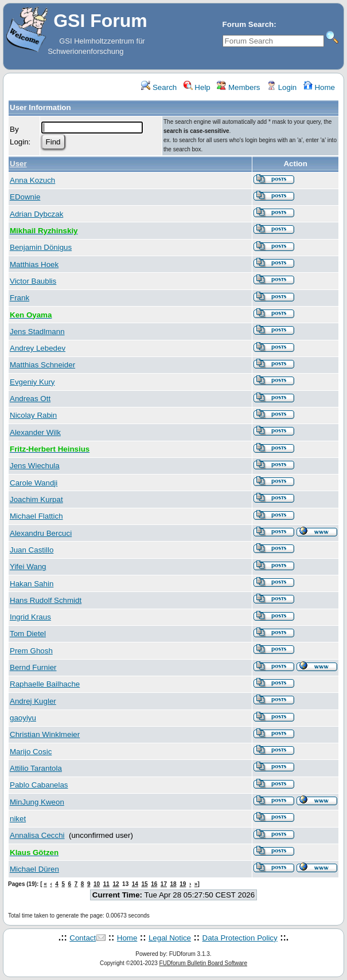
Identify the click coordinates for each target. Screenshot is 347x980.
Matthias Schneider (42, 365)
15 (144, 884)
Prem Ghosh (31, 651)
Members (238, 87)
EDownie (25, 197)
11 (106, 884)
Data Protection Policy (240, 938)
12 (116, 884)
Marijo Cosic (31, 752)
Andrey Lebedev (38, 348)
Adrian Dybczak (36, 214)
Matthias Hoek (34, 264)
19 (183, 884)
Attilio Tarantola (36, 768)
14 (135, 884)
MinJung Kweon (37, 802)
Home (319, 87)
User (18, 164)
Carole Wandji (34, 483)
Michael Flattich (36, 516)
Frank (20, 298)
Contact (83, 938)
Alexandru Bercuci (41, 533)
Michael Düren (34, 869)
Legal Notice (170, 938)
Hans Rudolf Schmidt (46, 600)
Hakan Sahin (32, 584)
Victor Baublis (33, 281)
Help (197, 87)
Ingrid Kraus (30, 617)
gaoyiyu (23, 718)
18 (173, 884)
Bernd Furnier (33, 667)
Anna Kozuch (32, 180)
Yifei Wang (28, 567)
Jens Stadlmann (37, 332)
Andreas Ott (30, 399)
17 (164, 884)
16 (154, 884)
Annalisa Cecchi (37, 835)
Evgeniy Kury (32, 382)
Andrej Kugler (33, 701)
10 (97, 884)
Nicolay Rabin (33, 415)
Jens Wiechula (35, 466)
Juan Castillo (32, 550)
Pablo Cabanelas (39, 785)
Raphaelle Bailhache (45, 684)
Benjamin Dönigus (41, 247)
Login (282, 87)
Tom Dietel (28, 634)
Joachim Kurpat (36, 499)
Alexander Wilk (35, 432)
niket (18, 819)
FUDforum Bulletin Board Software (203, 963)
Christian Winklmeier (45, 734)
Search (159, 87)
